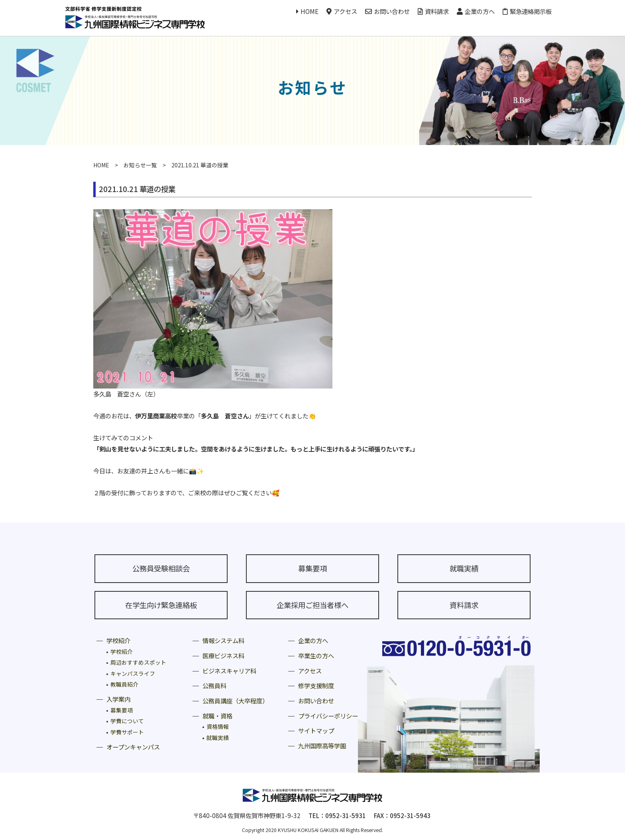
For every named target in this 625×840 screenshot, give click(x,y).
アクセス (342, 11)
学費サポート (127, 732)
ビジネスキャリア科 (229, 671)
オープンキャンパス (133, 747)
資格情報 (218, 726)
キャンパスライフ (133, 673)
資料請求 (433, 11)
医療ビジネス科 (223, 656)
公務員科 (214, 685)
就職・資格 (217, 716)
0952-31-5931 (346, 815)
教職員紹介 (124, 684)
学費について (127, 721)
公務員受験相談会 (161, 568)
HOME (307, 11)
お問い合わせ (387, 11)
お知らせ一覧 (140, 165)
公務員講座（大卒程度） (235, 701)
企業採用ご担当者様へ (312, 605)
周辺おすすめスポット (138, 662)
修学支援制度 (316, 685)
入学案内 (118, 699)
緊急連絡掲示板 (527, 11)
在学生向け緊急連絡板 (161, 605)
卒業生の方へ (316, 656)
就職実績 (464, 568)
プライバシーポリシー (328, 716)
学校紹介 (118, 640)
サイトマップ (316, 730)
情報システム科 (223, 640)
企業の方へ (476, 11)
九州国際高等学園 (322, 746)
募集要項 (312, 568)
